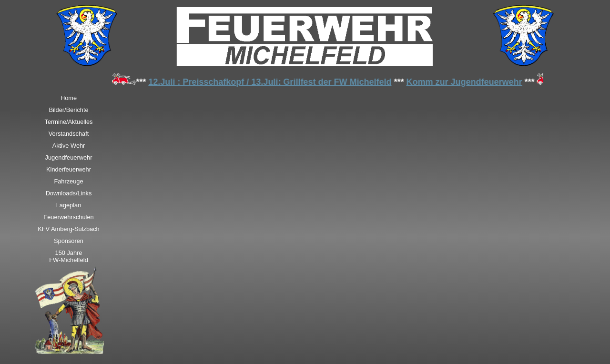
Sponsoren (69, 241)
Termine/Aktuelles (69, 122)
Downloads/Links (69, 193)
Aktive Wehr (69, 146)
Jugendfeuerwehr (69, 157)
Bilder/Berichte (68, 110)
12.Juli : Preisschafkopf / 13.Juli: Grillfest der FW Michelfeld (271, 82)
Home (69, 98)
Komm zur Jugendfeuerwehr (465, 82)
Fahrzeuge (68, 181)
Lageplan (69, 205)
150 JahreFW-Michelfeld (69, 256)
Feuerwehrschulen (68, 217)
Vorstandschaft (69, 134)
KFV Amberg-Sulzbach (68, 229)
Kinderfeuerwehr (69, 169)
